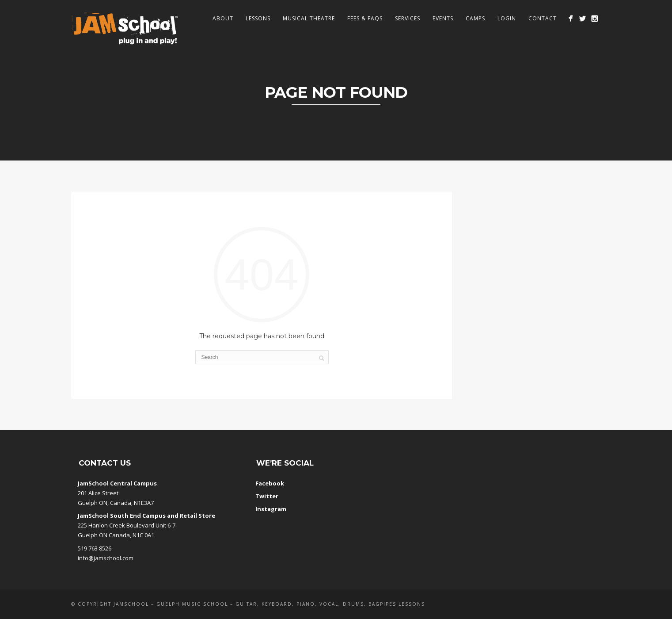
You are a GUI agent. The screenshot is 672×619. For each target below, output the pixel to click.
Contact (543, 18)
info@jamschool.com (106, 558)
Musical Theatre (309, 18)
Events (443, 18)
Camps (475, 18)
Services (408, 18)
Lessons (258, 18)
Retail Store (197, 516)
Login (507, 18)
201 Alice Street (98, 493)
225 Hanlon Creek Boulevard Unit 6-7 (127, 525)
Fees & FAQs (365, 18)
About (223, 18)
